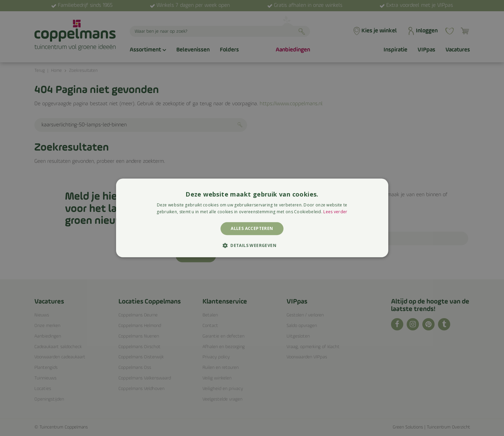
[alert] (252, 218)
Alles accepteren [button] (252, 228)
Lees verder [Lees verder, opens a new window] (335, 212)
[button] (252, 246)
